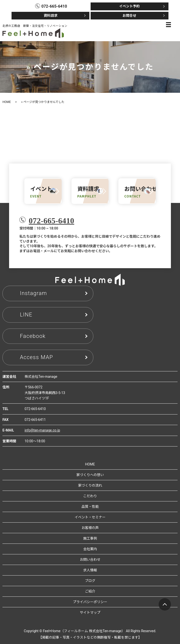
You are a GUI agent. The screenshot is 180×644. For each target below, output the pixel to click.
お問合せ (129, 16)
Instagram (33, 293)
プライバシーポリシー (90, 602)
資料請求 (51, 16)
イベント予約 (129, 6)
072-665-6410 (51, 221)
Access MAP (36, 357)
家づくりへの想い (90, 475)
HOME (7, 102)
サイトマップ (90, 612)
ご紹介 (90, 591)
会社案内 (90, 549)
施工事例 (90, 538)
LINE (26, 315)
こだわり (90, 496)
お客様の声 (90, 528)
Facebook (33, 336)
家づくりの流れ (90, 485)
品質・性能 (90, 507)
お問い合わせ (90, 560)
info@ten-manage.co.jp (42, 430)
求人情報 (90, 570)
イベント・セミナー (90, 517)
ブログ (90, 581)
